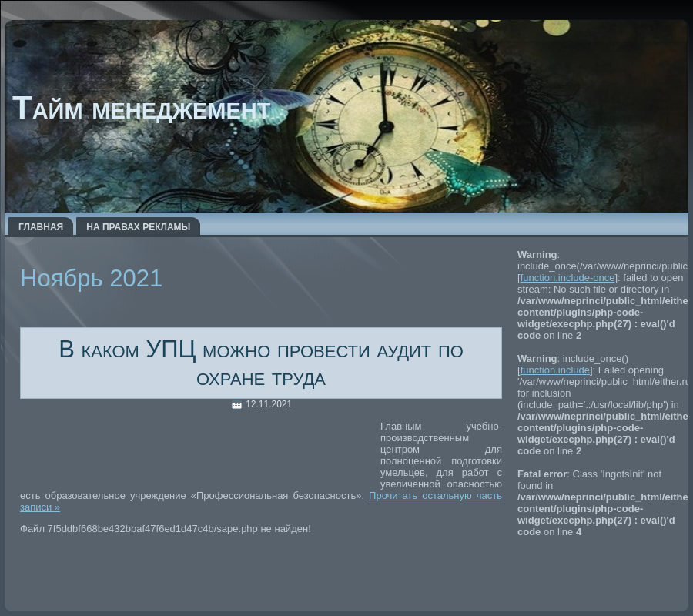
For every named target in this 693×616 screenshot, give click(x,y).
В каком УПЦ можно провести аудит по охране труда (261, 363)
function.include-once (568, 278)
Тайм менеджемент (141, 107)
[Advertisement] (200, 454)
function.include (555, 370)
